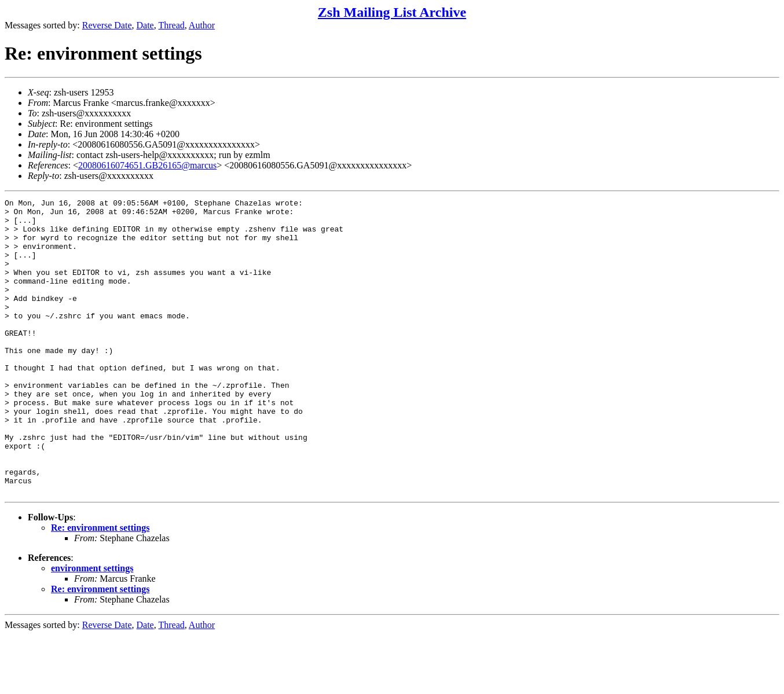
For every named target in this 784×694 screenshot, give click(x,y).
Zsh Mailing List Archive (392, 12)
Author (202, 25)
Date (145, 25)
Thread (171, 25)
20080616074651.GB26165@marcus (147, 165)
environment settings (92, 627)
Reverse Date (107, 25)
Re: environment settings (100, 587)
